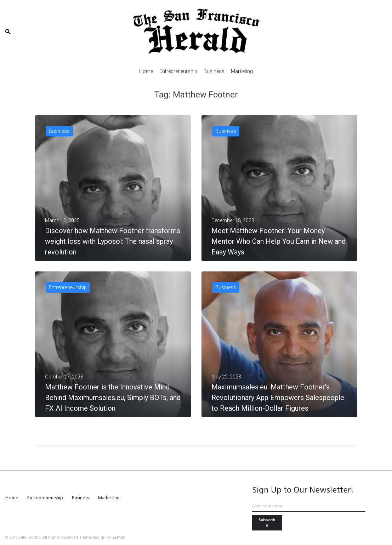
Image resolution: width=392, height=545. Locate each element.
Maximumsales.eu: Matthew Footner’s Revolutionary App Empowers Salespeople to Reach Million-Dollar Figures (278, 398)
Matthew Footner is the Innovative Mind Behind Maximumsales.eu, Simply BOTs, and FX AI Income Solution (113, 398)
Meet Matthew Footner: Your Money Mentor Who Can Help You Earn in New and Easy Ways (279, 241)
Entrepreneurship (68, 287)
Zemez (119, 538)
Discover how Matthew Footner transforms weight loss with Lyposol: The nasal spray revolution (113, 241)
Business (59, 131)
